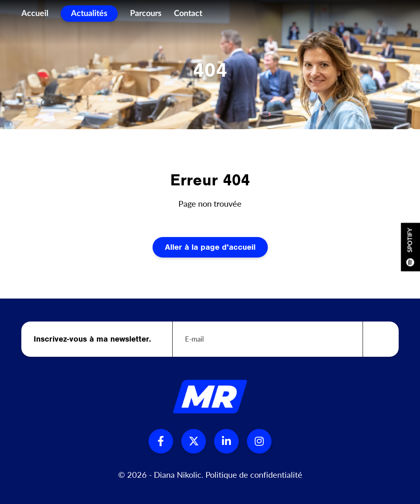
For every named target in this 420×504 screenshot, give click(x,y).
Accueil (35, 16)
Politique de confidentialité (254, 474)
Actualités (89, 16)
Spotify (411, 247)
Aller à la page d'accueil (210, 247)
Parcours (146, 16)
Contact (188, 16)
